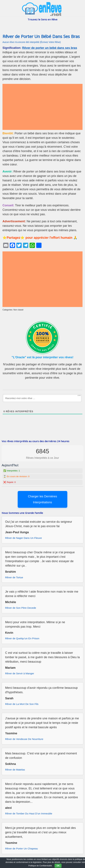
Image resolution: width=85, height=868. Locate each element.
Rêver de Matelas (15, 770)
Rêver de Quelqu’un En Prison (22, 638)
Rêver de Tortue (14, 577)
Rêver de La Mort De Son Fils (22, 704)
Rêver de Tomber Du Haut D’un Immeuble (29, 813)
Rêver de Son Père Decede (21, 608)
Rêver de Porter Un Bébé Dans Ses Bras (41, 36)
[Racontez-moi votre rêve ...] (42, 398)
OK (58, 866)
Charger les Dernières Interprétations (42, 499)
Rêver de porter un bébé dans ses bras (50, 48)
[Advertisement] (42, 107)
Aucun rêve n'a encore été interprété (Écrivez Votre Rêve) (32, 42)
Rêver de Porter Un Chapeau (21, 849)
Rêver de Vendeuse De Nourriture (24, 739)
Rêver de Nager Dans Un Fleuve (23, 538)
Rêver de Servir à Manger (20, 673)
